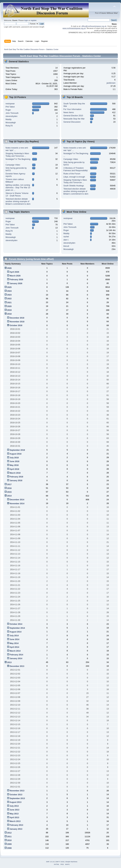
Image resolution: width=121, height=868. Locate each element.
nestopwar (10, 104)
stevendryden (11, 116)
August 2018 (16, 454)
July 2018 (14, 458)
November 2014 (17, 504)
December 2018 (17, 318)
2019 (9, 310)
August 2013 (16, 802)
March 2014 (15, 651)
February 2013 (16, 825)
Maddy (8, 119)
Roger (8, 110)
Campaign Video (13, 165)
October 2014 (16, 624)
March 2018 (15, 473)
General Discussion (72, 122)
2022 (9, 299)
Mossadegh (11, 123)
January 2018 (16, 481)
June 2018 (14, 461)
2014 (9, 496)
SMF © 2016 (60, 862)
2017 (9, 484)
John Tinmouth (12, 113)
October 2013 (16, 795)
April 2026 (14, 272)
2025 (9, 287)
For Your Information (72, 109)
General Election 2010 (73, 116)
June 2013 (14, 810)
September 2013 (17, 798)
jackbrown (111, 83)
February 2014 (16, 655)
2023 (9, 295)
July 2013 (14, 806)
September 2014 (17, 628)
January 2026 (16, 283)
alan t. (66, 240)
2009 (9, 844)
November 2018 (17, 322)
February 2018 (16, 477)
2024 (9, 291)
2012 (9, 833)
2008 (9, 848)
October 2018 (16, 325)
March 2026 (15, 276)
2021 (9, 303)
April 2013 (14, 818)
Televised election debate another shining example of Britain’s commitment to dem (18, 201)
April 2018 (14, 469)
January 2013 (16, 829)
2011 (9, 837)
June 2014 (14, 639)
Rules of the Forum (72, 174)
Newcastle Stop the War (74, 119)
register (33, 20)
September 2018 (17, 450)
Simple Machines (71, 862)
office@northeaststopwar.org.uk (94, 26)
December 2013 (17, 666)
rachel (66, 237)
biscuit (66, 246)
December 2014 (17, 500)
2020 (9, 306)
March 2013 (15, 821)
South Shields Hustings (74, 186)
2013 (9, 662)
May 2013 (14, 814)
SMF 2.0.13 (50, 862)
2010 (9, 840)
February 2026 (16, 280)
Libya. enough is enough (74, 177)
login (26, 20)
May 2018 (14, 465)
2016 (9, 488)
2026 (9, 268)
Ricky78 (9, 126)
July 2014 (14, 636)
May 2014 (14, 643)
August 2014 (16, 632)
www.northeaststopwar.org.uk (74, 28)
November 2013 (17, 791)
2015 (9, 492)
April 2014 (14, 647)
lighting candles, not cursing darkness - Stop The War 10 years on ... (18, 188)
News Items (69, 112)
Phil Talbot (10, 107)
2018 (9, 314)
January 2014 (16, 658)
